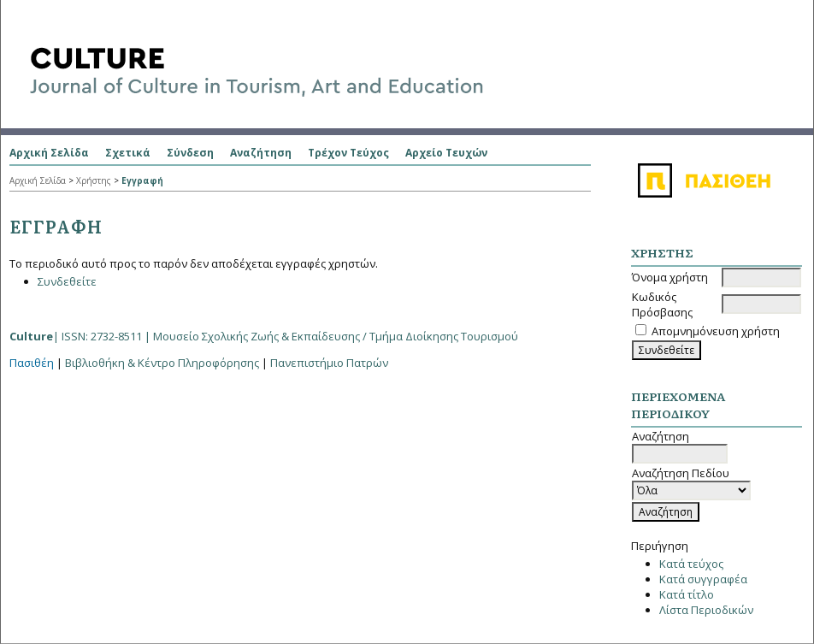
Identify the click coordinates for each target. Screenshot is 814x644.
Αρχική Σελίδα (49, 153)
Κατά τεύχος (691, 564)
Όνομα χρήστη (670, 277)
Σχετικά (128, 153)
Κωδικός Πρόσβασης (662, 304)
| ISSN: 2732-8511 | (264, 336)
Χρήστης (94, 180)
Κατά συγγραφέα (703, 579)
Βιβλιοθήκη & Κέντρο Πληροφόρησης (162, 363)
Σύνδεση (190, 153)
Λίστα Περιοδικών (706, 610)
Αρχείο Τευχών (446, 153)
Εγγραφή (142, 180)
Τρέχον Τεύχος (348, 153)
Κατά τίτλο (687, 594)
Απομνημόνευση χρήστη (716, 331)
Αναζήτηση (261, 153)
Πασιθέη (32, 363)
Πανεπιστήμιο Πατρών (329, 363)
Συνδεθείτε (67, 281)
